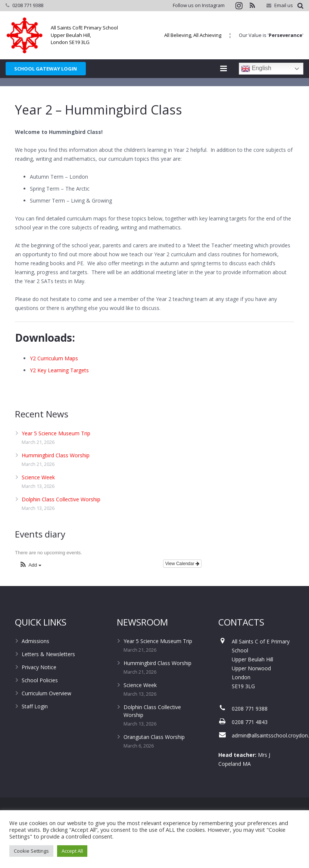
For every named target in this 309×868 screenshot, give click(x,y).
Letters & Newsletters (48, 673)
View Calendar (182, 583)
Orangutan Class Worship (154, 756)
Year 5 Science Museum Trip (56, 452)
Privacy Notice (39, 686)
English (256, 69)
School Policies (40, 699)
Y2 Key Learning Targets (59, 389)
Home (248, 91)
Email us (284, 5)
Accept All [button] (72, 851)
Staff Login (35, 725)
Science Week (38, 496)
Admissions (35, 660)
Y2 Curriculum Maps (54, 377)
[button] (30, 584)
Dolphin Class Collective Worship (61, 518)
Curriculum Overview (46, 712)
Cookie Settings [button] (31, 851)
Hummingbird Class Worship (56, 474)
